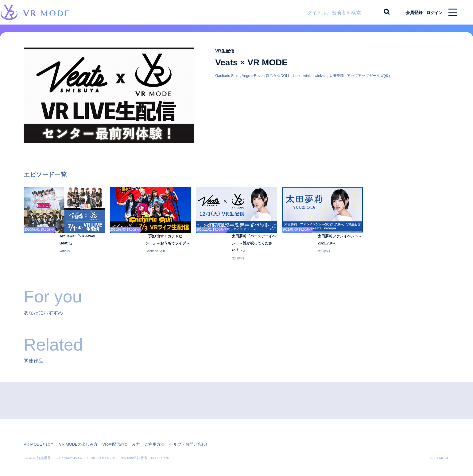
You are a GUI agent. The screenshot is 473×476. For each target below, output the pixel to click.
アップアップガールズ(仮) (368, 80)
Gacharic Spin (227, 80)
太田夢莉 (336, 80)
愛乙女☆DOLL (278, 80)
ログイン (432, 12)
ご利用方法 (146, 435)
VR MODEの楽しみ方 (75, 435)
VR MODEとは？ (38, 435)
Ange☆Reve (252, 80)
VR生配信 (227, 55)
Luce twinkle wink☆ (310, 80)
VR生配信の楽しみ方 (115, 435)
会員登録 (409, 12)
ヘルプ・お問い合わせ (178, 435)
